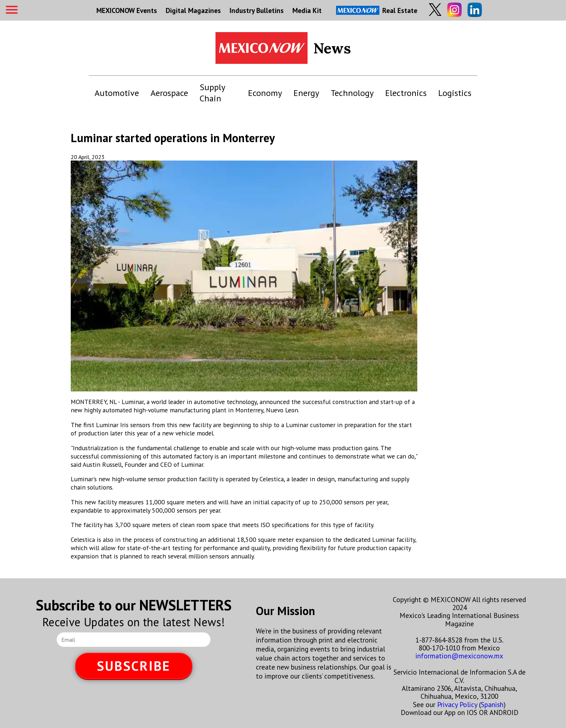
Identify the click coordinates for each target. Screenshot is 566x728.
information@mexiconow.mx (459, 656)
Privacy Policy (457, 704)
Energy (306, 93)
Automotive (117, 93)
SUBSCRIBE (134, 666)
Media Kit (307, 10)
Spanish (492, 704)
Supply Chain (212, 93)
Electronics (406, 93)
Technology (352, 93)
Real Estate (377, 10)
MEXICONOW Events (127, 10)
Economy (265, 93)
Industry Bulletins (257, 10)
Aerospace (169, 93)
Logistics (455, 93)
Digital (193, 10)
